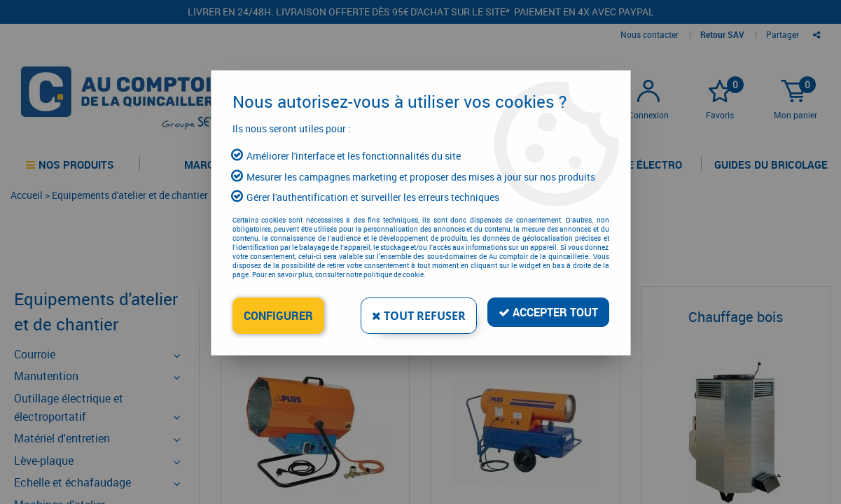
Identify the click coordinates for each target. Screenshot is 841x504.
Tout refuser (419, 316)
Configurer (278, 316)
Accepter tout (548, 312)
